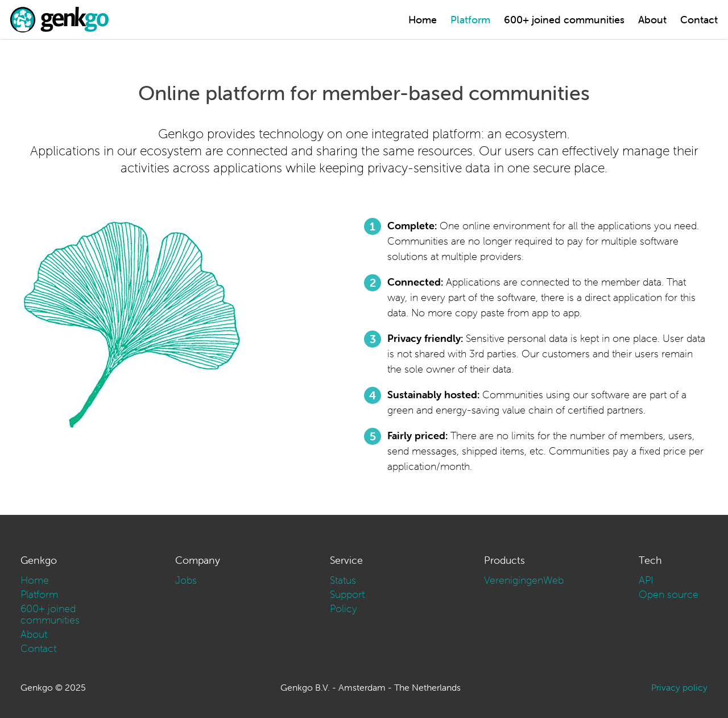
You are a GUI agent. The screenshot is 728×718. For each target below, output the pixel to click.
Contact (699, 20)
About (652, 20)
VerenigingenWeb (524, 580)
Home (423, 20)
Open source (669, 594)
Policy (344, 608)
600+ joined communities (564, 20)
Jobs (186, 580)
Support (347, 594)
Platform (470, 20)
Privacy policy (679, 687)
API (646, 580)
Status (343, 580)
